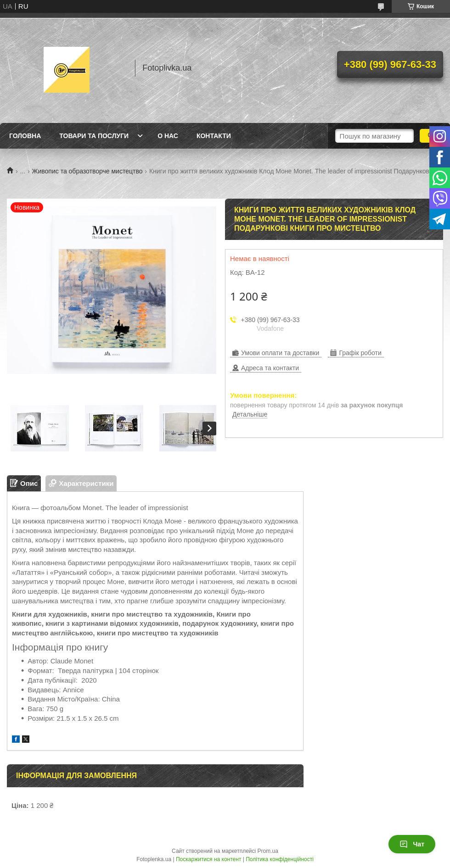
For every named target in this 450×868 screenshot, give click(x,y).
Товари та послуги (94, 136)
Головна (25, 136)
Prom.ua (268, 851)
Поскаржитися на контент (208, 859)
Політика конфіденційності (280, 859)
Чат (412, 844)
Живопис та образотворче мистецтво (87, 171)
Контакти (214, 136)
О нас (168, 136)
